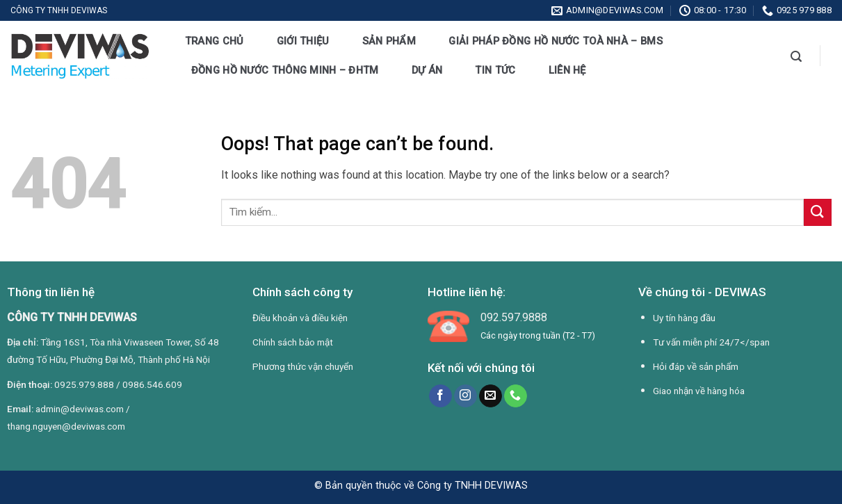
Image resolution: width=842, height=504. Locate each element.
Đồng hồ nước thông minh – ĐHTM (285, 70)
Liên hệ (567, 70)
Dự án (427, 70)
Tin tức (495, 70)
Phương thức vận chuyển (303, 366)
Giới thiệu (303, 41)
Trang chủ (214, 41)
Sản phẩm (389, 41)
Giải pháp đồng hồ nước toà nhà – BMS (556, 41)
